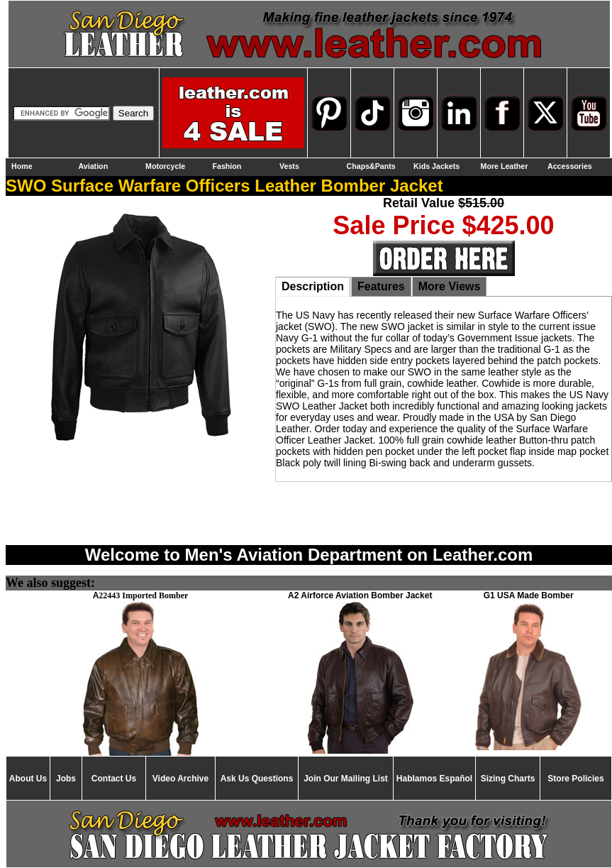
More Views (450, 286)
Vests (289, 166)
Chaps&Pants (371, 166)
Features (381, 286)
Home (22, 166)
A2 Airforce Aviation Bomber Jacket (360, 595)
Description (313, 286)
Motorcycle (165, 166)
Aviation (94, 166)
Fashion (227, 166)
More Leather (505, 166)
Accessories (570, 166)
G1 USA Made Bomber (529, 595)
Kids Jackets (436, 166)
